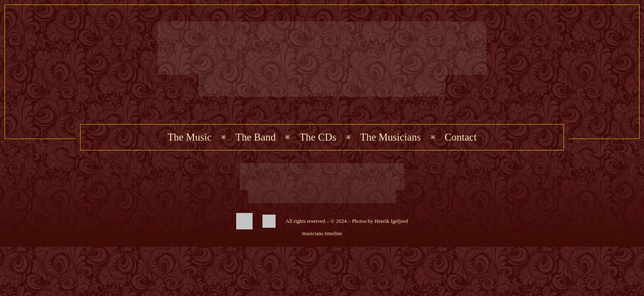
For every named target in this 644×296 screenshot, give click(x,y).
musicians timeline (322, 233)
